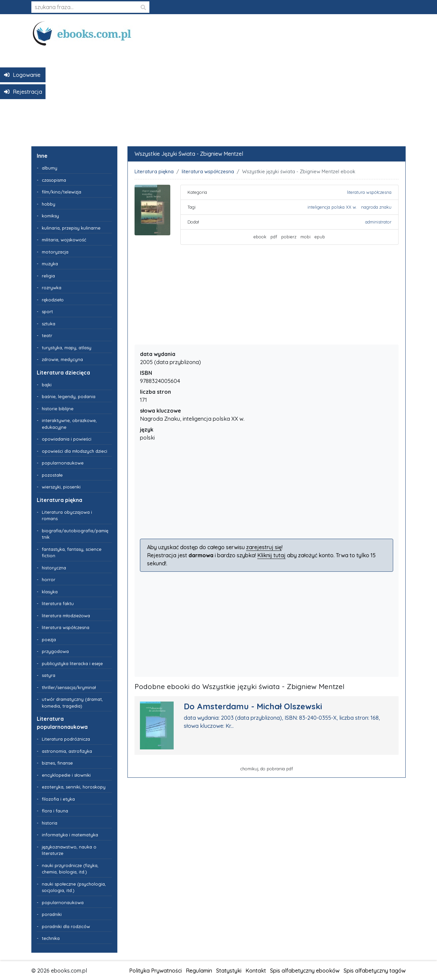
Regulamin (199, 971)
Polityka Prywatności (155, 971)
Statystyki (229, 971)
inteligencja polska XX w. (332, 207)
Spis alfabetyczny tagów (375, 971)
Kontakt (256, 971)
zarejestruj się (264, 547)
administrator (378, 222)
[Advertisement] (218, 94)
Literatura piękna (154, 172)
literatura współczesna (208, 172)
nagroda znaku (376, 207)
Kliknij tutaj (271, 555)
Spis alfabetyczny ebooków (305, 971)
